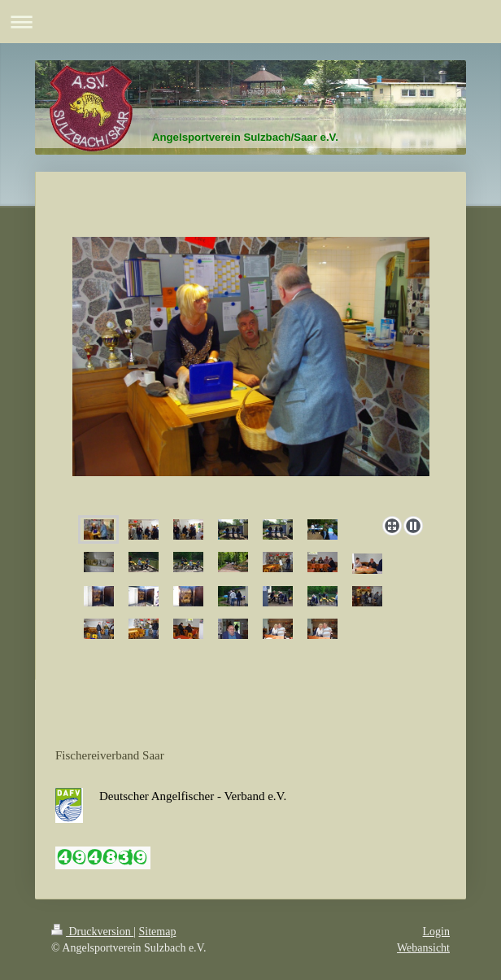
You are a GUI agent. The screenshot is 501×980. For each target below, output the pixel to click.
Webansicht (423, 948)
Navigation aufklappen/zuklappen (250, 22)
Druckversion (92, 932)
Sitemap (158, 932)
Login (436, 932)
